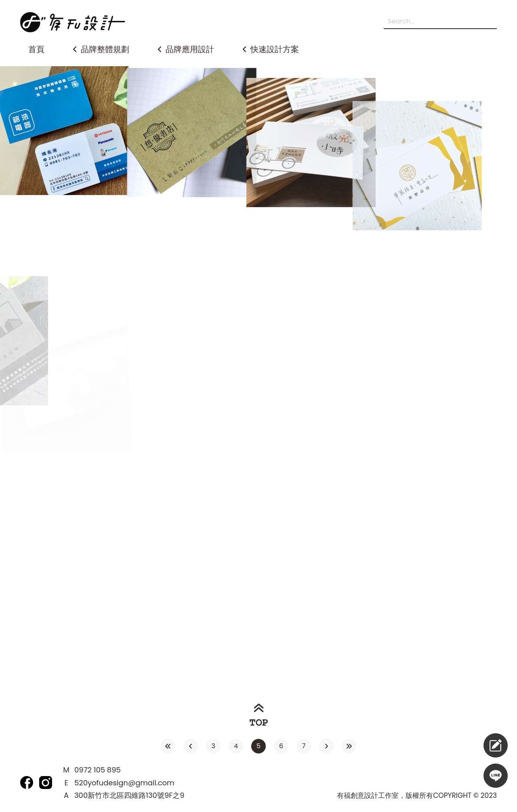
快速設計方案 (275, 49)
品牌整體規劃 (105, 49)
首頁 (36, 49)
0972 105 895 (98, 770)
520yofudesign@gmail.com (124, 783)
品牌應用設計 (190, 49)
